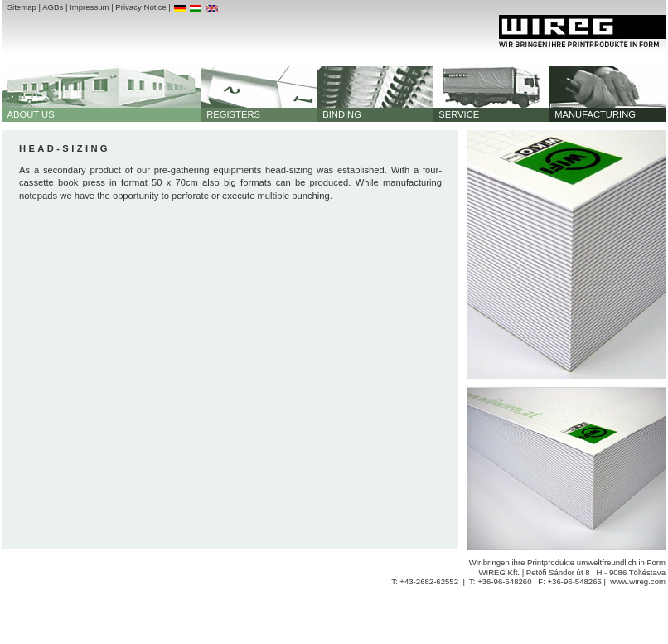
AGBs (53, 7)
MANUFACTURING (593, 114)
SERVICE (456, 114)
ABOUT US (29, 114)
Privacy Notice (140, 7)
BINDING (339, 114)
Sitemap (22, 7)
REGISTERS (231, 114)
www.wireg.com (638, 581)
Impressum (89, 7)
